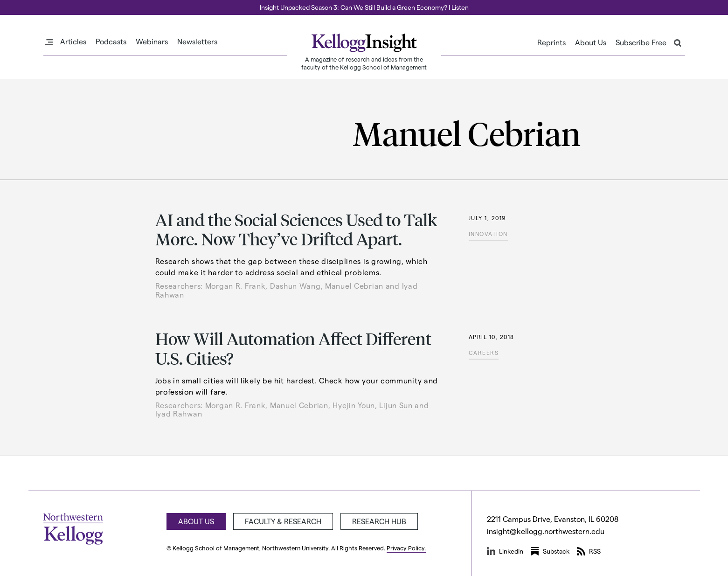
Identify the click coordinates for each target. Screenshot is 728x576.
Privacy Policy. (406, 548)
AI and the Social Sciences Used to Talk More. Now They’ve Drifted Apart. (296, 229)
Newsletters (197, 42)
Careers (484, 353)
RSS (589, 551)
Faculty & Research (283, 521)
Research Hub (379, 521)
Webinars (152, 42)
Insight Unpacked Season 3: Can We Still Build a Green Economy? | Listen (364, 7)
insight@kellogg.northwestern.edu (546, 531)
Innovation (488, 234)
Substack (550, 551)
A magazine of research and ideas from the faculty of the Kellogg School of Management (364, 63)
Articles (73, 42)
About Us (591, 42)
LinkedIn (505, 551)
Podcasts (111, 42)
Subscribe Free (641, 42)
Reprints (551, 42)
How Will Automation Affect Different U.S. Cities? (293, 348)
